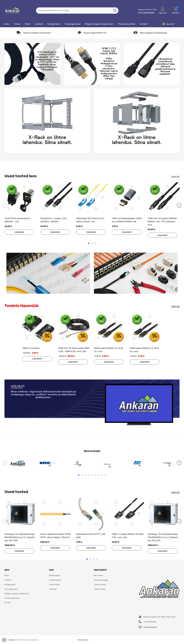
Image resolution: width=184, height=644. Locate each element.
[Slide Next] (179, 205)
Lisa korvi (17, 232)
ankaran (12, 641)
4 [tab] (89, 476)
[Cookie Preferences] (4, 640)
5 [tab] (92, 476)
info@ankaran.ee (150, 628)
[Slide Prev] (5, 205)
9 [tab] (105, 476)
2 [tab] (92, 243)
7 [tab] (99, 476)
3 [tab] (95, 243)
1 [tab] (89, 243)
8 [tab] (102, 476)
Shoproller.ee (83, 641)
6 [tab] (95, 476)
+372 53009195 (146, 13)
